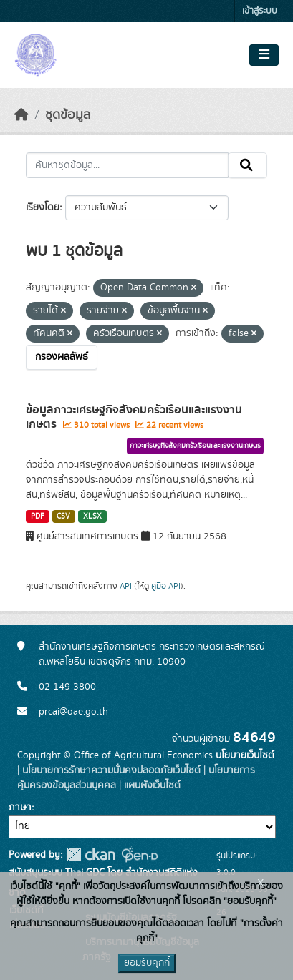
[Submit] (248, 165)
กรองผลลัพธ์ (62, 357)
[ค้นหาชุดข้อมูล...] (127, 165)
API (126, 586)
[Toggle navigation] (264, 55)
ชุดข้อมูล (68, 115)
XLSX (92, 516)
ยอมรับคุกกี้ (147, 963)
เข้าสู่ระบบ (260, 11)
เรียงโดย (43, 207)
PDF (38, 516)
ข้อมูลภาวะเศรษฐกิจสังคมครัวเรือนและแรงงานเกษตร (134, 417)
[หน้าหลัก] (21, 115)
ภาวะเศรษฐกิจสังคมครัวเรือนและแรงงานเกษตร (195, 446)
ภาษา (20, 808)
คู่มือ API (166, 586)
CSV (63, 516)
